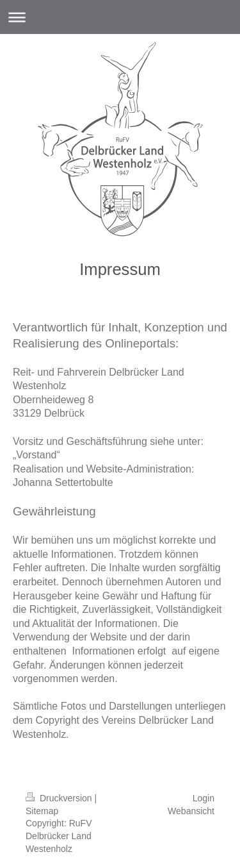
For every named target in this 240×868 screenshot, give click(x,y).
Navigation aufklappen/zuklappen (120, 17)
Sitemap (42, 811)
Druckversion (60, 798)
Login (204, 798)
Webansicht (191, 811)
